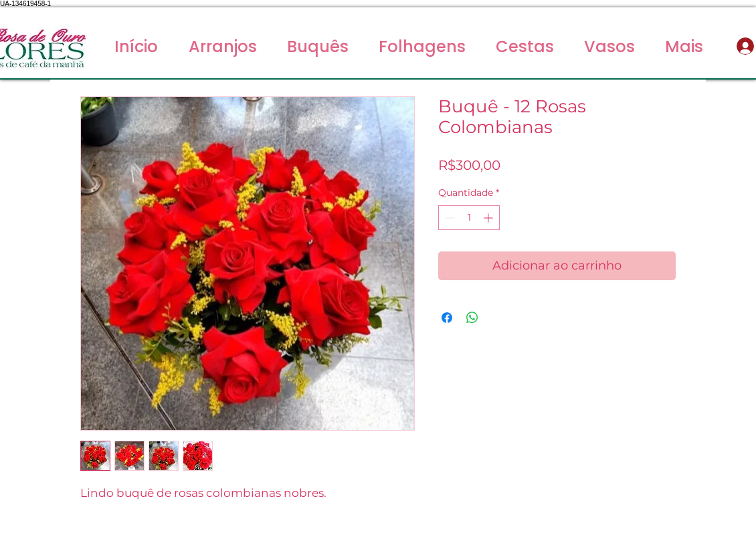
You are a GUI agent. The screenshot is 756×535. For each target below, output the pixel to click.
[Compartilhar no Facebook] (447, 318)
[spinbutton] (469, 218)
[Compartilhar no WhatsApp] (472, 318)
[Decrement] (449, 218)
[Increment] (489, 218)
